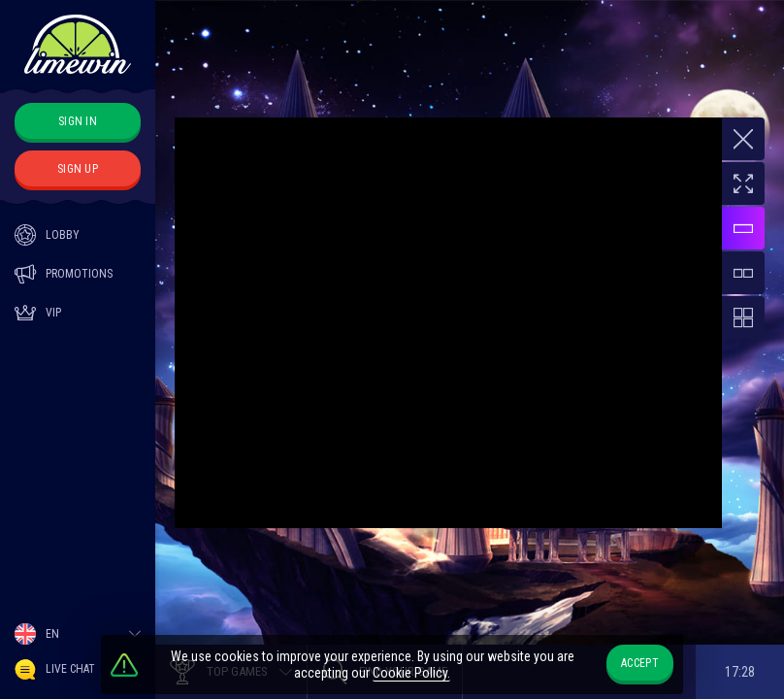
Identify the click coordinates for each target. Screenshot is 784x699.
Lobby (47, 235)
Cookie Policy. (411, 673)
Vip (38, 313)
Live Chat (55, 669)
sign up (78, 169)
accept (640, 663)
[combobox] (78, 634)
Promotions (64, 274)
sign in (78, 121)
